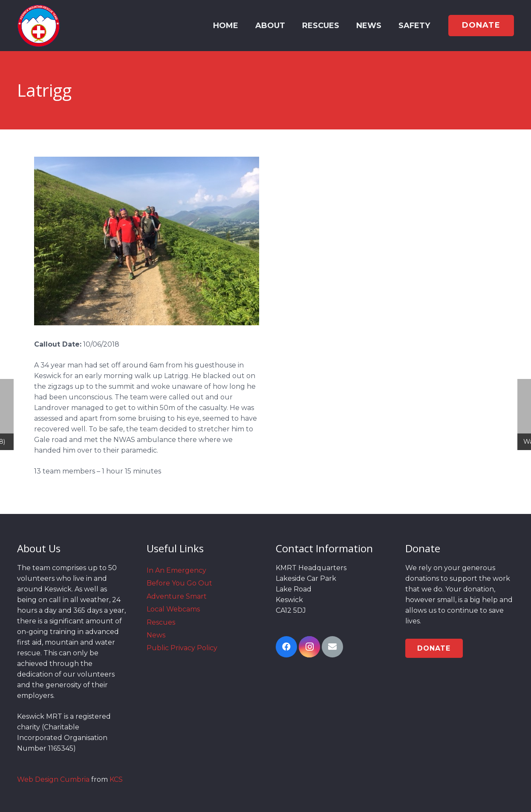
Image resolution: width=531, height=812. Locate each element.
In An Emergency (176, 570)
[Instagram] (309, 647)
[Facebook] (286, 647)
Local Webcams (173, 609)
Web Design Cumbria (53, 779)
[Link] (39, 26)
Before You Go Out (179, 583)
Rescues (161, 622)
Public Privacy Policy (182, 648)
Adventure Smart (177, 596)
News (156, 635)
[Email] (332, 647)
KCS (116, 779)
